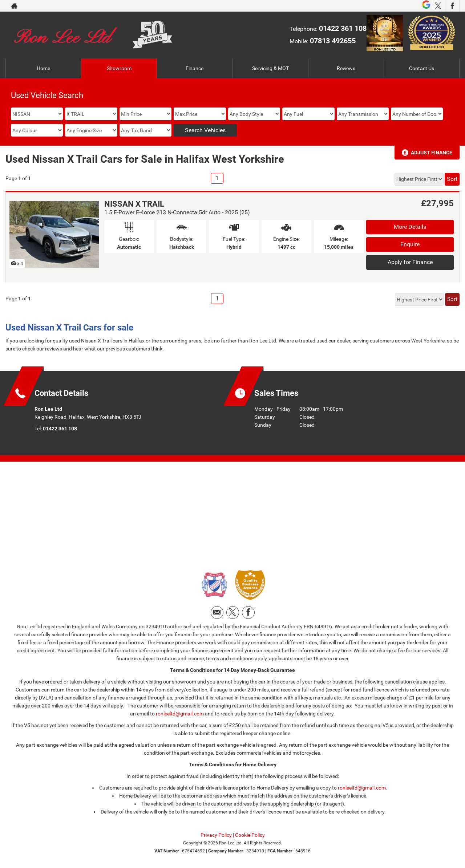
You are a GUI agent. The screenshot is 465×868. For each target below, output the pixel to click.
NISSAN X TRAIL (134, 204)
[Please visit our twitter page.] (438, 6)
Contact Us (422, 68)
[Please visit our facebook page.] (452, 6)
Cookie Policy (250, 835)
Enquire (410, 244)
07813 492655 (333, 41)
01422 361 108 (343, 28)
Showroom (119, 68)
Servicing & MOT (270, 68)
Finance (195, 68)
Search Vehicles (205, 130)
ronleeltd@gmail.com (180, 714)
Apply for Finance (410, 262)
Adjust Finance (432, 153)
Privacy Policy (216, 835)
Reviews (346, 68)
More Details (410, 227)
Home (43, 68)
